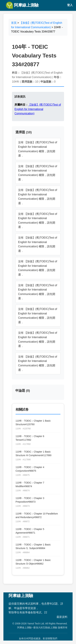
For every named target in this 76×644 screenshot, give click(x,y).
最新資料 (62, 617)
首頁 (14, 23)
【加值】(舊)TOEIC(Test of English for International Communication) (38, 109)
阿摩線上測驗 (22, 5)
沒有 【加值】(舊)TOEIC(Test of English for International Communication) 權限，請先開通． (38, 149)
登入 (70, 5)
